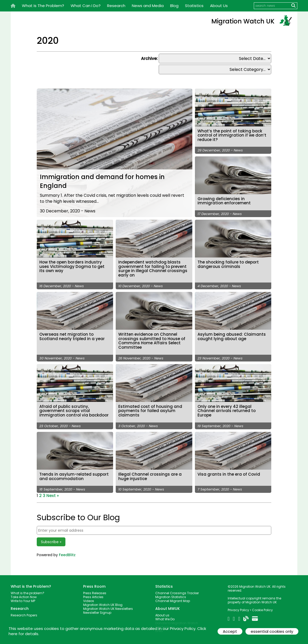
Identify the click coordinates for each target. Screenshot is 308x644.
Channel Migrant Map (173, 599)
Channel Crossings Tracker (177, 591)
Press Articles (93, 595)
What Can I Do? (86, 6)
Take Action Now (24, 595)
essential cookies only (272, 631)
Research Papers (24, 613)
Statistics (194, 6)
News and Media (148, 6)
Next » (53, 493)
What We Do (165, 617)
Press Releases (95, 591)
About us (162, 613)
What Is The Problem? (43, 6)
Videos (89, 599)
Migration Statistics (171, 595)
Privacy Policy (238, 608)
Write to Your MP (23, 599)
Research (116, 6)
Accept (229, 631)
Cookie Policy (262, 608)
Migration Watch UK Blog (103, 603)
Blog (174, 6)
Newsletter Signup (97, 611)
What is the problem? (27, 591)
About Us (219, 6)
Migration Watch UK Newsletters (108, 607)
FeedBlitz (67, 553)
